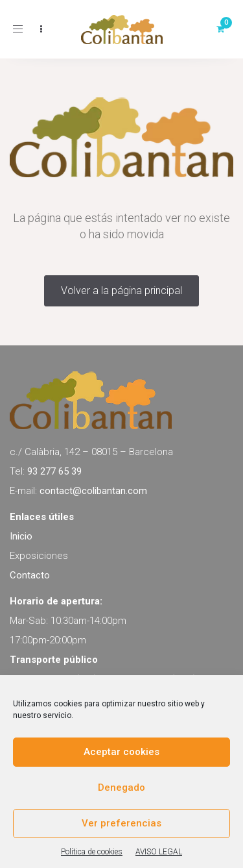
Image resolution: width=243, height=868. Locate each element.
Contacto (30, 575)
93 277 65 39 (54, 471)
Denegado (121, 787)
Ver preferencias (121, 823)
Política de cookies (92, 852)
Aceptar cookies (121, 752)
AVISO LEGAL (159, 852)
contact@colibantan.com (93, 491)
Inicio (21, 536)
